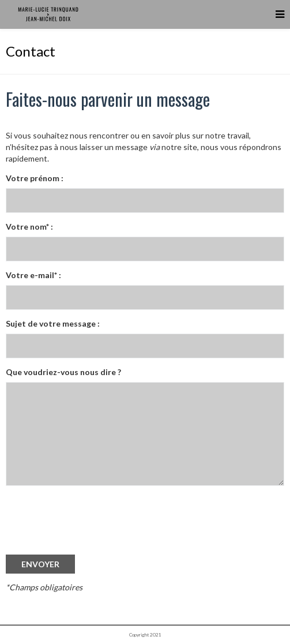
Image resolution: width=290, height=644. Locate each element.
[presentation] (93, 531)
